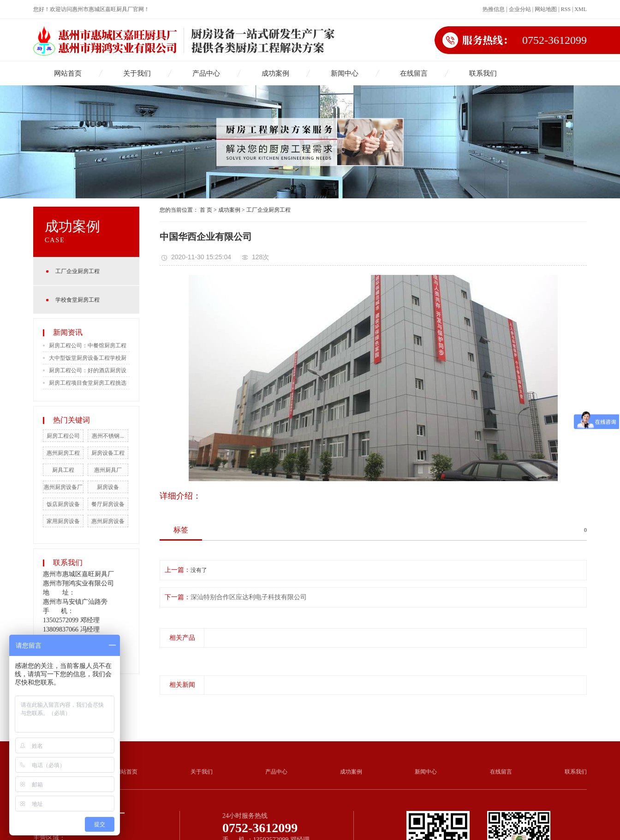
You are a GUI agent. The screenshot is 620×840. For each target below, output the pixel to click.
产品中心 (206, 73)
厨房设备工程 (108, 453)
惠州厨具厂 (108, 470)
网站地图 (546, 9)
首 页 (206, 210)
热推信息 (494, 9)
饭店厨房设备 (63, 504)
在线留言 (414, 73)
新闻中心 (345, 73)
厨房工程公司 (63, 436)
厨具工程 (63, 470)
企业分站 (520, 9)
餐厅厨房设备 (108, 504)
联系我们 (483, 73)
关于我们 (137, 73)
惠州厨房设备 (108, 521)
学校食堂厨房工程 (77, 300)
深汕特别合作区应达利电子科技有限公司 (249, 597)
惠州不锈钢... (108, 436)
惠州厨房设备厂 (63, 487)
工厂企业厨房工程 (77, 271)
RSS (566, 9)
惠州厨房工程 (63, 453)
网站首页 (68, 73)
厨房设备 (108, 487)
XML (581, 9)
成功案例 (275, 73)
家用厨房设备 (63, 521)
